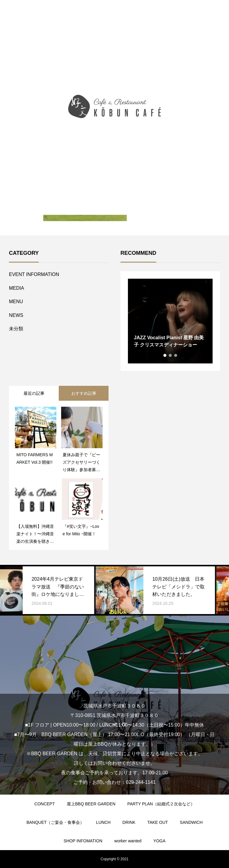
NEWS (16, 315)
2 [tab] (171, 355)
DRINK (129, 822)
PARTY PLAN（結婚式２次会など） (161, 804)
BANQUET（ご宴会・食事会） (55, 822)
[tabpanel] (170, 321)
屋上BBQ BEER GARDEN (91, 804)
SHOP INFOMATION (83, 841)
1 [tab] (165, 355)
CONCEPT (44, 804)
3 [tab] (176, 355)
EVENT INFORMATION (34, 274)
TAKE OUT (158, 822)
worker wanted (128, 841)
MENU (16, 302)
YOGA (159, 841)
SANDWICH (191, 822)
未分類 (16, 329)
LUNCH (103, 822)
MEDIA (17, 288)
